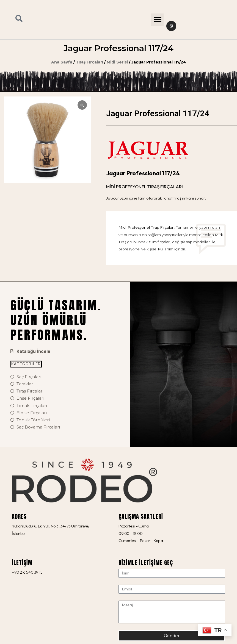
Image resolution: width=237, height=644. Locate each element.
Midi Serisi (117, 62)
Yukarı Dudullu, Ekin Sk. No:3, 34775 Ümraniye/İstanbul (51, 530)
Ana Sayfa (62, 62)
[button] (157, 20)
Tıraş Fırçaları (89, 62)
